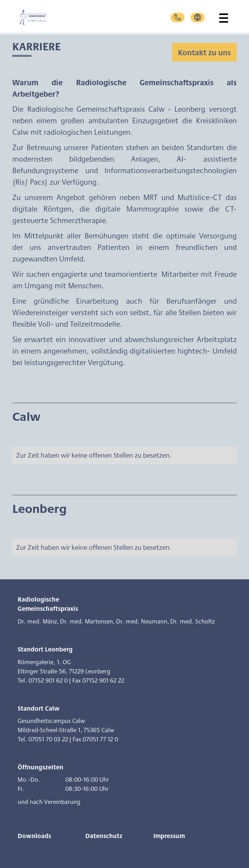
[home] (41, 17)
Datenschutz (104, 836)
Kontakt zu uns (204, 52)
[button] (222, 17)
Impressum (169, 836)
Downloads (34, 836)
